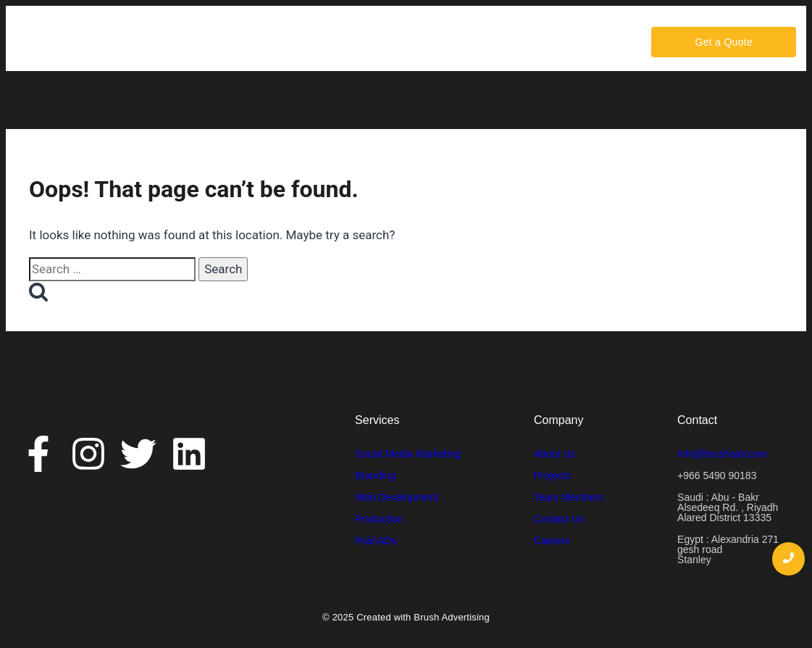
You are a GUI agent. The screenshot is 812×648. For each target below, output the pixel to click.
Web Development (397, 497)
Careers (505, 42)
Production (379, 519)
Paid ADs (376, 541)
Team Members (569, 497)
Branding (375, 475)
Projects (552, 475)
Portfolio (363, 42)
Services (301, 42)
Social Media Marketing (408, 454)
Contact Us (434, 42)
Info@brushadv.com (722, 454)
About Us (231, 42)
